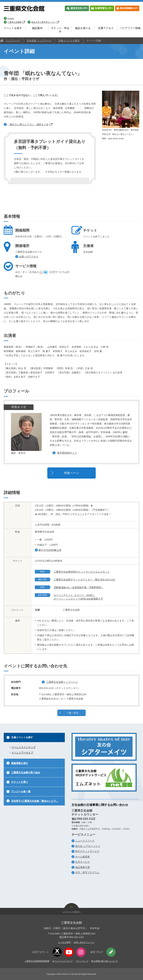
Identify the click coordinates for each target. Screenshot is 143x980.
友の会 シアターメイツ (88, 846)
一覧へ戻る (73, 713)
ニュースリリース (85, 841)
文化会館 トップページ (39, 41)
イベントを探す (13, 28)
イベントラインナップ (23, 747)
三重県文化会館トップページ (62, 682)
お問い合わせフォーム (84, 942)
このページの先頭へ (72, 912)
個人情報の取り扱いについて (105, 961)
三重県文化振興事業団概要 (37, 961)
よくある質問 (64, 942)
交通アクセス (106, 28)
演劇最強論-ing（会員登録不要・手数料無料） (79, 587)
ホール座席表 (82, 857)
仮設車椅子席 (82, 867)
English (11, 18)
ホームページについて (63, 961)
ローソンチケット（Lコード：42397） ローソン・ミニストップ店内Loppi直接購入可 (78, 597)
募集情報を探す (20, 763)
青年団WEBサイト (67, 453)
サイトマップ (82, 961)
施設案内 (37, 28)
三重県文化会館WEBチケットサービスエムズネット (82, 572)
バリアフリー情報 (130, 28)
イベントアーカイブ (22, 753)
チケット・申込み (60, 30)
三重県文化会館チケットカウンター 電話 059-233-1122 (84, 580)
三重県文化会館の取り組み (26, 772)
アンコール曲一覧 (21, 791)
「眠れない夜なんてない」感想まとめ (30, 124)
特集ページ (71, 473)
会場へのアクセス (29, 257)
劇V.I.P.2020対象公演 (50, 550)
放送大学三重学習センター (45, 22)
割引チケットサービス (87, 851)
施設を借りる (83, 28)
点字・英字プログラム (87, 872)
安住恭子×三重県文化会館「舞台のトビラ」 (35, 801)
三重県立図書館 (16, 22)
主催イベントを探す (69, 41)
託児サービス (82, 862)
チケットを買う (20, 782)
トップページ (13, 41)
